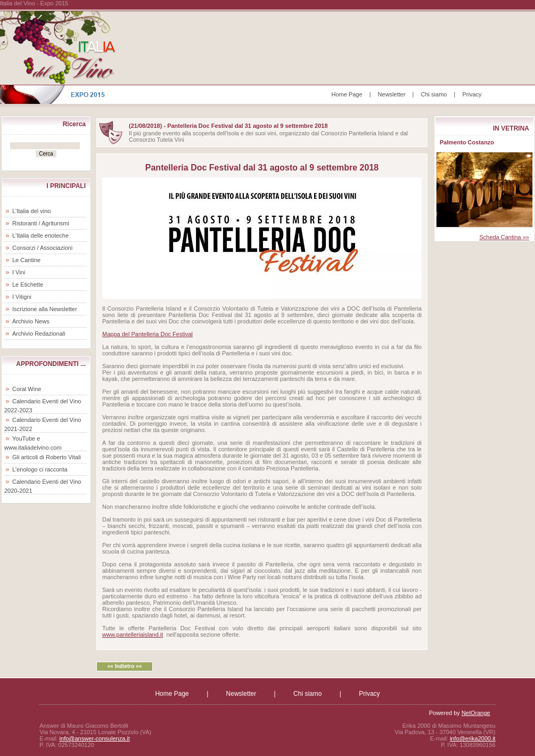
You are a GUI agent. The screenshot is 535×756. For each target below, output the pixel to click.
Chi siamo (434, 94)
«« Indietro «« (125, 666)
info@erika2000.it (473, 738)
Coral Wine (27, 389)
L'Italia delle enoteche (40, 235)
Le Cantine (26, 260)
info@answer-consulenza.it (95, 738)
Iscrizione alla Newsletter (45, 309)
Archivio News (31, 321)
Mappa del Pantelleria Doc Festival (147, 334)
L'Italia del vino (31, 211)
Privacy (472, 94)
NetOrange (476, 713)
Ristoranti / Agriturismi (41, 223)
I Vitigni (22, 297)
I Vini (19, 272)
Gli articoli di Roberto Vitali (47, 457)
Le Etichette (28, 284)
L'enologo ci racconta (40, 469)
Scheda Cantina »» (504, 237)
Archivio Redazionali (39, 334)
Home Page (347, 94)
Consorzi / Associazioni (42, 248)
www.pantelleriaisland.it (133, 635)
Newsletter (392, 94)
